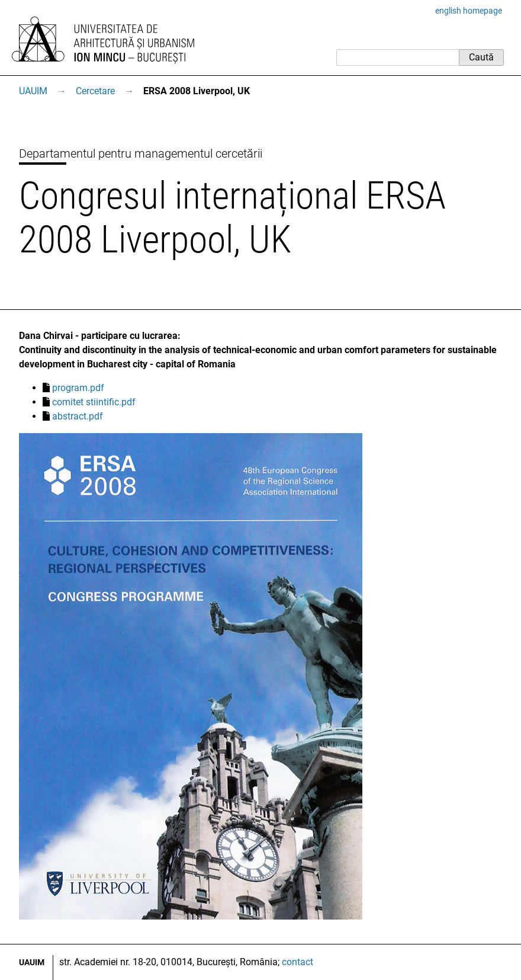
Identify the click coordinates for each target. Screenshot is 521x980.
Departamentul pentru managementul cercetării (141, 153)
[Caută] (398, 57)
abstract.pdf (78, 416)
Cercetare (95, 91)
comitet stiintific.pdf (94, 402)
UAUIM (33, 91)
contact (298, 962)
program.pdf (78, 388)
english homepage (469, 11)
